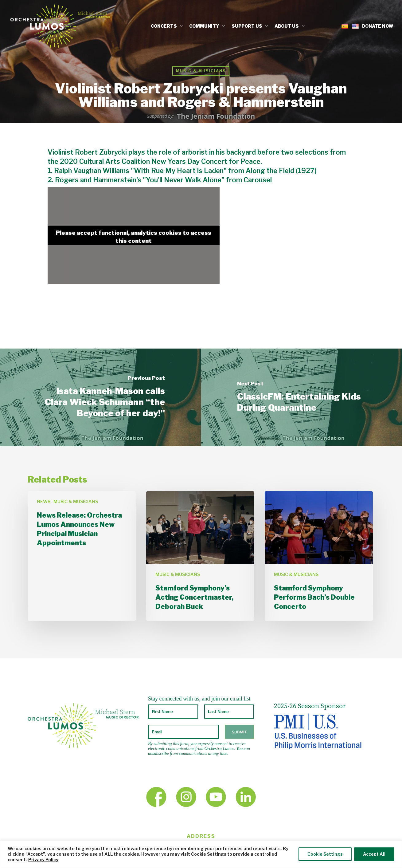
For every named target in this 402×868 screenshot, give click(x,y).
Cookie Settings (325, 854)
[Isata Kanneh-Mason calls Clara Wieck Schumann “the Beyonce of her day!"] (101, 397)
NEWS (44, 501)
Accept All (374, 854)
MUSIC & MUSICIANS (201, 71)
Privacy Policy (43, 860)
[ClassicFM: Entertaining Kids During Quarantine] (302, 397)
